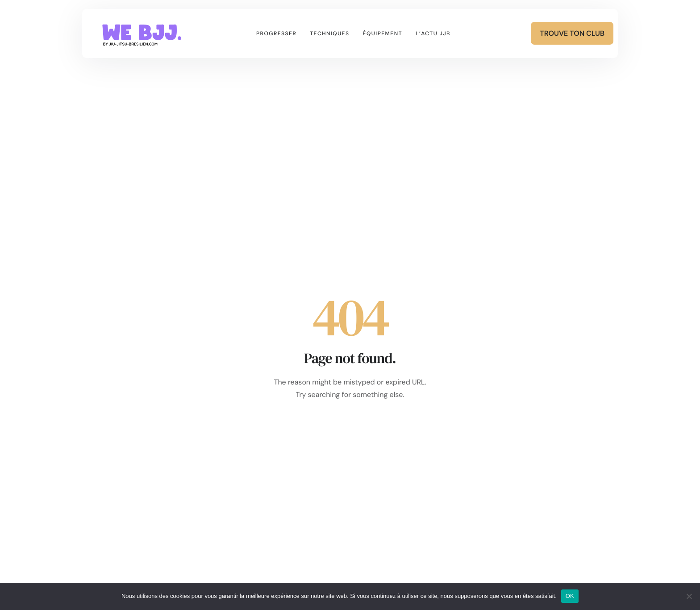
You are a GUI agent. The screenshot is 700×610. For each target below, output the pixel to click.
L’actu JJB (433, 33)
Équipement (383, 33)
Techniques (329, 33)
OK (570, 596)
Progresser (276, 33)
